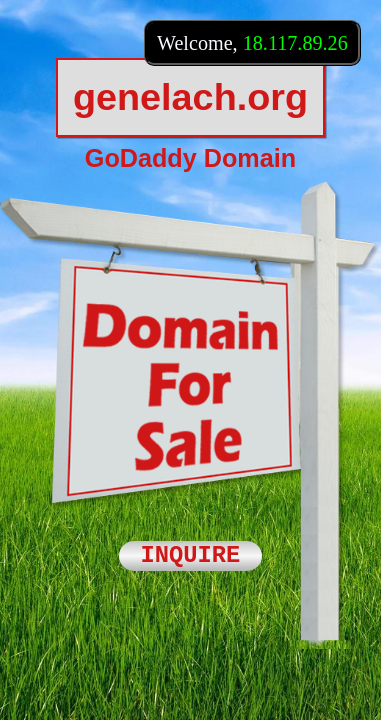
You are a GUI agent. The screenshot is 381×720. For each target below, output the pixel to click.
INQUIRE (191, 556)
